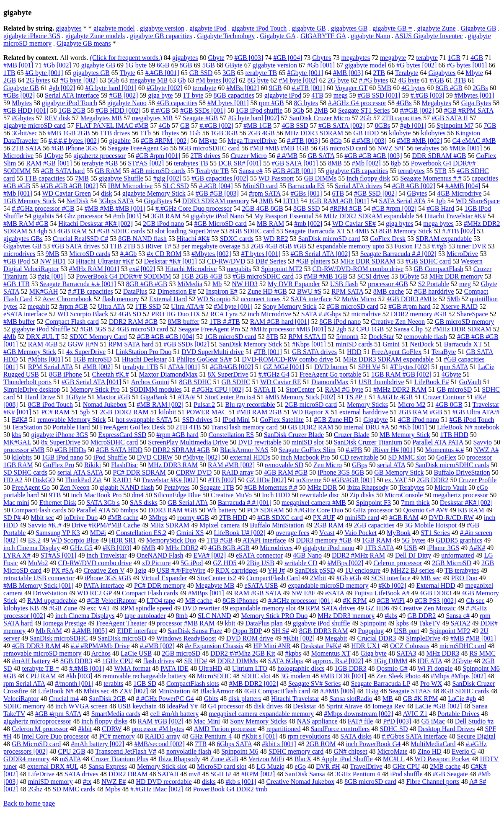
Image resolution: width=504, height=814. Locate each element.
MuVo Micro (359, 299)
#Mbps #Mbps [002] (458, 676)
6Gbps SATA (234, 744)
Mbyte (474, 73)
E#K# (19, 420)
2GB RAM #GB (420, 412)
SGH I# (221, 774)
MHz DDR (322, 487)
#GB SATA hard (63, 171)
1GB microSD (93, 359)
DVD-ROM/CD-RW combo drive (287, 359)
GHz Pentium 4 (211, 736)
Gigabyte (376, 420)
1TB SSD (148, 306)
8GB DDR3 (76, 661)
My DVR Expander (294, 284)
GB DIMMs (320, 178)
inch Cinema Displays (85, 616)
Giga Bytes (476, 103)
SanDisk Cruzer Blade (294, 435)
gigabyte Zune (437, 28)
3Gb (298, 110)
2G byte (338, 80)
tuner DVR (472, 246)
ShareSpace (472, 314)
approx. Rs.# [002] (338, 661)
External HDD (436, 585)
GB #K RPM (421, 699)
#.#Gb (129, 254)
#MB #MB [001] (473, 638)
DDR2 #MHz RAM (358, 555)
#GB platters (313, 261)
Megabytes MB (101, 118)
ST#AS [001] (59, 555)
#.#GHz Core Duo (319, 510)
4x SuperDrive (86, 352)
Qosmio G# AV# (425, 510)
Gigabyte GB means (84, 43)
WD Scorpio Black (83, 314)
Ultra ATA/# (187, 306)
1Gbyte (53, 156)
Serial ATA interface (72, 95)
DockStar (381, 337)
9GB (275, 88)
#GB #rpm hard (409, 306)
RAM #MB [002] (231, 465)
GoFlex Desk (388, 239)
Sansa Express (108, 766)
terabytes (427, 148)
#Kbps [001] (309, 344)
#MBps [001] (206, 593)
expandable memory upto (350, 246)
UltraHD (210, 668)
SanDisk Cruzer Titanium (368, 442)
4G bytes (413, 88)
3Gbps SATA (116, 201)
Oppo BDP (247, 631)
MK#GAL (17, 442)
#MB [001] (18, 65)
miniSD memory (50, 782)
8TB (272, 337)
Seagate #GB (200, 118)
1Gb (195, 133)
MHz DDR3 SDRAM (314, 133)
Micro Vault (451, 487)
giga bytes (399, 224)
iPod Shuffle (110, 457)
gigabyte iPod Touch (259, 28)
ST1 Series (435, 533)
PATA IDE (174, 668)
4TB (317, 95)
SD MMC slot (407, 457)
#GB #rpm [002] (394, 208)
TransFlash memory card (244, 427)
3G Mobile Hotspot (430, 525)
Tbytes (170, 133)
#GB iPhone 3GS (74, 148)
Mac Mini (207, 721)
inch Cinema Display (32, 548)
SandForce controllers (340, 729)
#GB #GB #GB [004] (166, 337)
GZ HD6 (377, 608)
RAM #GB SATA (258, 593)
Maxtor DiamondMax (168, 374)
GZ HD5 (225, 563)
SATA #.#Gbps (321, 314)
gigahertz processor (100, 156)
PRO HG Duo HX (176, 314)
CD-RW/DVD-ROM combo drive (358, 269)
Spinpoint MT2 (282, 269)
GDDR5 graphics (459, 540)
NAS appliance (317, 721)
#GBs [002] (19, 95)
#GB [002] (123, 95)
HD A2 (13, 480)
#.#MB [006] (338, 691)
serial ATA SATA (80, 472)
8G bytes (306, 103)
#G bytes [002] (416, 65)
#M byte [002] (298, 80)
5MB (384, 88)
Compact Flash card (72, 322)
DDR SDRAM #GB (439, 156)
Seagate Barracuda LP (380, 684)
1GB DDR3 (351, 668)
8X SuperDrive (228, 374)
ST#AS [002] (146, 163)
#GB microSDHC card (263, 276)
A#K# (477, 548)
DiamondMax (330, 382)
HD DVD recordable (164, 782)
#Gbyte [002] (165, 88)
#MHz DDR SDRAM (462, 329)
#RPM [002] (258, 774)
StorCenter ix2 (217, 578)
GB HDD (366, 133)
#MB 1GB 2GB (68, 133)
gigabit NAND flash (127, 487)
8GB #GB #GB (147, 284)
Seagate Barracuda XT (315, 231)
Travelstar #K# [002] (170, 480)
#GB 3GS (93, 329)
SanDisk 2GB (107, 699)
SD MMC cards (74, 789)
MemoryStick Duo (171, 540)
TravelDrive (366, 766)
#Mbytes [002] (211, 254)
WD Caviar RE (281, 382)
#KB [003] (117, 548)
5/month (347, 337)
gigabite (120, 141)
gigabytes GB (349, 28)
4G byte (409, 80)
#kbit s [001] (279, 744)
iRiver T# (158, 246)
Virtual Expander (164, 578)
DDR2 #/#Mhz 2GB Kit (243, 653)
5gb (85, 412)
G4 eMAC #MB (474, 141)
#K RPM (355, 601)
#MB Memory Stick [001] (39, 585)
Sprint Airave (344, 706)
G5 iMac (433, 721)
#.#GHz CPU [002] (218, 389)
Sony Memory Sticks (258, 721)
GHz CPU (406, 766)
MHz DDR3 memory (346, 616)
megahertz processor (460, 495)
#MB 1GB (257, 125)
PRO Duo (464, 578)
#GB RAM (404, 518)
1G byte (136, 65)
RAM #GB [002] (160, 721)
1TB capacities (45, 178)
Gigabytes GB (22, 246)
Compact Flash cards (150, 593)
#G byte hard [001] (111, 88)
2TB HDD (233, 518)
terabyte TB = (40, 668)
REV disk (57, 118)
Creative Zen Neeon (398, 322)
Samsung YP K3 (58, 533)
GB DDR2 (421, 616)
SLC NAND (215, 616)
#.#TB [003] (304, 141)
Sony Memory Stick (290, 306)
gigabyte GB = (392, 28)
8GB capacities (234, 95)
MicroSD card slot (222, 766)
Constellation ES (231, 435)
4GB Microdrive (459, 193)
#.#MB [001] (87, 668)
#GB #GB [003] (217, 193)
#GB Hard (440, 208)
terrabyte (204, 88)
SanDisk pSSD (315, 570)
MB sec (431, 578)
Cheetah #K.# (111, 374)
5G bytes (413, 540)
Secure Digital (476, 736)
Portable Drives (458, 714)
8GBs (383, 125)
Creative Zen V (104, 570)
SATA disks (356, 736)
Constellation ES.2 (141, 533)
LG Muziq (270, 766)
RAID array (238, 472)
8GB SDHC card (252, 231)
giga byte (160, 95)
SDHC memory (24, 706)
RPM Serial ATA (50, 367)
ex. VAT (396, 480)
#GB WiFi (391, 601)
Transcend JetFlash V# (126, 751)
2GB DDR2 (432, 480)
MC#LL (394, 759)
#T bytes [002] (410, 367)
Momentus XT (331, 653)
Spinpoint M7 (455, 125)
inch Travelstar (106, 555)
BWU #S (309, 291)
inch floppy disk (368, 178)
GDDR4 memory (27, 759)
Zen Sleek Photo (398, 676)
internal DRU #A (366, 427)
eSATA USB (261, 585)
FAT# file (361, 721)
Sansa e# (251, 171)
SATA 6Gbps (286, 661)
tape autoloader (145, 616)
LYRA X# (17, 555)
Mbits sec (97, 691)
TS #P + (357, 397)
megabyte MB (149, 80)
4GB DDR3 (436, 593)
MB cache (199, 601)
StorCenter (300, 389)
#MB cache (123, 518)
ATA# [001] (184, 367)
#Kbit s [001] (260, 736)
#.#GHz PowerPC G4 (165, 699)
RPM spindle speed (146, 608)
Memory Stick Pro (95, 389)
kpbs (403, 623)
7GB (490, 125)
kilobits (22, 457)
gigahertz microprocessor (37, 721)
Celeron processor (398, 563)
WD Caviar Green (67, 193)
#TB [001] (268, 352)
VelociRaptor (21, 699)
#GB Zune (63, 608)
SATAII (168, 774)
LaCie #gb (462, 699)
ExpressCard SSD (122, 435)
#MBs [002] (243, 88)
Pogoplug (371, 631)
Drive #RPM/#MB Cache (106, 525)
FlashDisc (124, 465)
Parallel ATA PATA (438, 442)
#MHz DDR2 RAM (400, 389)
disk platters (245, 699)
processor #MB (24, 450)
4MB (362, 231)
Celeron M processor (40, 729)
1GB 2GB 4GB (202, 276)
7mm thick (415, 503)
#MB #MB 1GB (326, 276)
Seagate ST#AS (410, 691)
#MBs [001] (465, 148)
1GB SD (145, 684)
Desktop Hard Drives (446, 729)
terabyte (427, 58)
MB (388, 699)
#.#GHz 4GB (395, 397)
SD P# (12, 518)
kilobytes (433, 133)
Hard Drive (40, 397)
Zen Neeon (75, 487)
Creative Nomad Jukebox (301, 782)
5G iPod (192, 563)
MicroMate (393, 751)
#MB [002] (98, 367)
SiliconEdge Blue (177, 495)
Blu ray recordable (250, 404)
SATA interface (311, 299)
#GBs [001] (306, 193)
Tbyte (127, 73)
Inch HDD (276, 495)
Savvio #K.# (45, 525)
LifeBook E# (432, 382)
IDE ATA (430, 661)
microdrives (19, 254)
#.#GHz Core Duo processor (194, 208)
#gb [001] (413, 125)
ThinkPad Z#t (83, 480)
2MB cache (445, 766)
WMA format (132, 668)
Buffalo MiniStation (277, 525)
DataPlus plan (264, 623)
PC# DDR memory (160, 585)
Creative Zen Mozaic (428, 608)
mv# (194, 774)
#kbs (391, 616)
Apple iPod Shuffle (347, 759)
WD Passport (276, 178)
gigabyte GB (309, 28)
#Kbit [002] (299, 638)
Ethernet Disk (58, 503)
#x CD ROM (164, 254)
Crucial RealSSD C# (80, 239)
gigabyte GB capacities (161, 36)
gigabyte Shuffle (121, 178)
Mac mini (16, 503)
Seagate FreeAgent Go (138, 148)
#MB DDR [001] (343, 676)
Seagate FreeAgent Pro (209, 329)
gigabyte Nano (370, 36)
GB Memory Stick (399, 472)
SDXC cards (236, 239)
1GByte (76, 397)
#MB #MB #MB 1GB (279, 148)
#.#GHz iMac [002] (157, 789)
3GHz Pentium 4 (358, 774)
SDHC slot (256, 676)
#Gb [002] (57, 65)
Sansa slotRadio (351, 699)
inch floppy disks (104, 721)
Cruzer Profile (477, 480)
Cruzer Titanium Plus (120, 759)
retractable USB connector (39, 578)
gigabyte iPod (208, 28)
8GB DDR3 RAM (323, 631)
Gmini (391, 344)
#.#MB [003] (369, 141)
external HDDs (250, 457)
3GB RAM (166, 216)
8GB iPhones (240, 601)
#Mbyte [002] (201, 457)
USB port (407, 631)
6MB (149, 548)
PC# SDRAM (266, 510)
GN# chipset (350, 751)
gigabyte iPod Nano (217, 216)
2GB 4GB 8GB (262, 208)
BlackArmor (217, 691)
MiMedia (190, 284)
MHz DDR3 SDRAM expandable (388, 359)
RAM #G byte (344, 389)
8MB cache (389, 291)
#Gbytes (23, 118)
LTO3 (291, 201)
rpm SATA (454, 367)
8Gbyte (410, 276)
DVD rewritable (260, 442)
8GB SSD (307, 208)
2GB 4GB (261, 133)
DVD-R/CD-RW (451, 518)
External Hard (168, 299)
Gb (182, 80)
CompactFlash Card (273, 578)
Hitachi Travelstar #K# (455, 216)
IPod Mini (236, 420)
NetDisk (77, 201)
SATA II (265, 389)
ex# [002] (142, 269)
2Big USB (261, 563)
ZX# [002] (134, 691)
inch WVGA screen (81, 706)
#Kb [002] (392, 585)
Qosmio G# (392, 668)
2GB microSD (181, 653)
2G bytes (38, 80)
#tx (87, 782)
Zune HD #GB (267, 291)
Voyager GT (351, 88)
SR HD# (196, 661)
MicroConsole (404, 495)
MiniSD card (260, 186)
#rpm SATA (265, 193)
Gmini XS (190, 533)
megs (341, 95)
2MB (321, 110)
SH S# (280, 631)
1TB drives (115, 133)
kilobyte (400, 133)
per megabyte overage (211, 246)
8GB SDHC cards (465, 691)
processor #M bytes (158, 729)
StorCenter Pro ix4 (230, 397)
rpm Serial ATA (24, 684)
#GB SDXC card (280, 518)
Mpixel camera (220, 525)
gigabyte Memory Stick (154, 193)
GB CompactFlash (438, 269)
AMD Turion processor (225, 729)
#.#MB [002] (157, 646)
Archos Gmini (150, 382)
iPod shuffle (406, 774)
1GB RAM (377, 540)
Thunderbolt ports (27, 382)
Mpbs (113, 789)
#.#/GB (161, 110)
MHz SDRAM (170, 525)
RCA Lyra (224, 314)
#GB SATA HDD (119, 450)
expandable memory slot (262, 608)
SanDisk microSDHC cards (452, 465)
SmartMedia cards (116, 714)
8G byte (258, 80)
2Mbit (318, 578)
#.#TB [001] (308, 88)
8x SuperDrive (61, 442)
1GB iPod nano (63, 457)
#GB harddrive (434, 291)
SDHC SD (394, 729)
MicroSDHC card (114, 442)
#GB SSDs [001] (203, 110)
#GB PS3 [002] (436, 601)
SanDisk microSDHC (59, 638)
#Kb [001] (413, 427)
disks (209, 782)
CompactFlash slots (193, 684)
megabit (39, 306)
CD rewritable (359, 457)
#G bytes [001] (467, 65)
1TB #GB (220, 540)
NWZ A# (486, 450)
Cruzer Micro (249, 156)
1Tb (145, 133)
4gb (42, 231)
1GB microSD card (230, 337)
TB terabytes (462, 570)
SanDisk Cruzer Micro (319, 118)
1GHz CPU (118, 661)
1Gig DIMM (390, 661)
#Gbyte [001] (305, 73)
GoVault (470, 382)
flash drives (158, 661)
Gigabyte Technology (226, 36)
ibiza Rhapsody (368, 487)
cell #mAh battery (175, 714)
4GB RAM (72, 231)
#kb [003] (79, 676)
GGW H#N (83, 344)
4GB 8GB (449, 404)
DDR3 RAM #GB (173, 510)
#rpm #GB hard (177, 435)
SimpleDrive (423, 638)
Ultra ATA (111, 306)
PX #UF (324, 518)
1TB (9, 73)
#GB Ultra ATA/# (476, 412)
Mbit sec (42, 518)
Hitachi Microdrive (191, 269)
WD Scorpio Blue (75, 540)
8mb (181, 616)
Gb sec (476, 601)
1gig (140, 570)
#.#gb (439, 246)
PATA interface (104, 585)
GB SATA (321, 156)
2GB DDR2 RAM (124, 412)
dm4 (137, 495)
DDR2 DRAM (128, 774)
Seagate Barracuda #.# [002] (398, 254)
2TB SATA (26, 148)
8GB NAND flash (142, 239)
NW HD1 (53, 261)
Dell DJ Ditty (413, 555)
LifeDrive (41, 774)
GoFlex (446, 457)
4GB (477, 58)
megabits (239, 269)
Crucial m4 (64, 699)
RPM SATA (347, 291)
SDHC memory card (296, 751)
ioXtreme (309, 480)
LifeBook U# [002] (240, 533)
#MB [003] (348, 73)
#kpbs (293, 653)
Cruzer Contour (444, 397)
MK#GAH (44, 291)
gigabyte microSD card (34, 125)
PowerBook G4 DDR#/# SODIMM (123, 276)
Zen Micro (328, 465)
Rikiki (93, 465)
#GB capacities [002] (220, 178)
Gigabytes (442, 73)
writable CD (301, 563)
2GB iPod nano (164, 224)
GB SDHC (236, 382)
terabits (113, 684)
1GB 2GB (72, 110)
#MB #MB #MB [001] (115, 208)
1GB (454, 58)
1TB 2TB (123, 246)
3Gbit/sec (25, 133)
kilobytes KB (21, 608)
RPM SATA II (307, 337)
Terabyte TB (212, 171)
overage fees (292, 533)
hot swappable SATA (144, 420)
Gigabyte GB (478, 28)
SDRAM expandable (444, 239)
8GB (186, 65)
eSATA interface (25, 314)
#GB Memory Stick (30, 352)
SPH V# (369, 367)
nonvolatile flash (189, 751)
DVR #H (328, 766)
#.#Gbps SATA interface (414, 736)
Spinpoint (373, 623)
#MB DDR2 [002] (254, 684)
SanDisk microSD (122, 638)
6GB (163, 65)
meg (465, 284)
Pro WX (431, 684)
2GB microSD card (311, 404)
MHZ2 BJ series (412, 570)
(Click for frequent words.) (126, 58)
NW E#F (303, 593)
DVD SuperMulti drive (212, 352)
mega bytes (438, 224)
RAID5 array (163, 736)
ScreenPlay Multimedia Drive (188, 442)
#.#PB (354, 450)
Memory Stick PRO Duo (274, 616)
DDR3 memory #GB (324, 540)
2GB (10, 80)
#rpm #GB (73, 306)
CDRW (112, 729)
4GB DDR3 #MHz (412, 299)
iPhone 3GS (443, 548)
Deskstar (305, 706)
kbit (230, 623)
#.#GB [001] (162, 73)
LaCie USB (136, 653)
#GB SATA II (450, 118)
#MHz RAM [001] (94, 269)
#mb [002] (308, 224)
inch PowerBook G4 (373, 744)
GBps (359, 465)
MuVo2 (38, 563)
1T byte (193, 95)
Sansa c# (457, 616)
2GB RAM (329, 525)
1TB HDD (454, 435)
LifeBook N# (56, 691)
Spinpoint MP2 (450, 631)
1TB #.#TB (225, 322)
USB (410, 548)
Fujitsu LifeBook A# (382, 593)
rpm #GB (271, 103)
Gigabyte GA (278, 36)
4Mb (10, 337)
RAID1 (122, 480)
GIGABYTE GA (323, 36)
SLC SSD (176, 186)
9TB (55, 495)
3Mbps (158, 518)
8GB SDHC (195, 382)
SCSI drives (373, 276)
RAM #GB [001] (49, 163)
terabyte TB (261, 73)
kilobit (168, 412)
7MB (82, 178)
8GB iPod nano (340, 322)
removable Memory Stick (72, 420)
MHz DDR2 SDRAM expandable (369, 216)
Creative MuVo (231, 495)
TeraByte (444, 352)
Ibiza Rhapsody (179, 759)
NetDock (422, 344)
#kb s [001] (241, 782)
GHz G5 (81, 548)
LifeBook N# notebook (468, 427)
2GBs (480, 88)
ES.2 (35, 540)
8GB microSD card (370, 782)
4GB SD (130, 314)
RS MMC (482, 653)
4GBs (404, 103)
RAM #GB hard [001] (280, 322)
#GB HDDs (70, 450)
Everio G (464, 751)
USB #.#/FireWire (181, 570)
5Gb (114, 80)
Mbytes (22, 103)
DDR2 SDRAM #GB (181, 450)
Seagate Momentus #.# (431, 178)
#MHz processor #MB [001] (288, 329)
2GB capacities (374, 525)
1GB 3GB (224, 133)
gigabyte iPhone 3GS (32, 36)
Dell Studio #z (474, 721)
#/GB (437, 80)
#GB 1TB (17, 284)
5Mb (453, 299)
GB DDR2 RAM (310, 427)
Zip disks (362, 495)
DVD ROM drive (250, 638)
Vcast (327, 533)
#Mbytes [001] (474, 95)
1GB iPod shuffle (259, 110)
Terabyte (407, 73)
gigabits (44, 216)
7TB (201, 744)
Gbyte (216, 58)
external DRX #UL (53, 766)
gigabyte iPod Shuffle (41, 329)
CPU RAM (41, 676)
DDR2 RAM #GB (133, 322)
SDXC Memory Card (98, 337)
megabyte (393, 58)
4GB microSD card (142, 329)
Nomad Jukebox (105, 404)
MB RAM (270, 224)
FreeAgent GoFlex (397, 352)
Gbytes (322, 58)
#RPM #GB (346, 208)
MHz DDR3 (443, 653)
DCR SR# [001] (240, 163)
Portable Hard (71, 427)
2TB (379, 73)
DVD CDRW (155, 457)
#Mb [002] (366, 163)
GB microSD (454, 389)
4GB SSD (295, 125)
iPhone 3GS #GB (108, 578)
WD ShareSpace (478, 201)
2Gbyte (462, 661)
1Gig (372, 691)
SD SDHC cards (25, 472)
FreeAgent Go (31, 487)
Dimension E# (177, 291)
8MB (335, 163)
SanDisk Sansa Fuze (195, 631)
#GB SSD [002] (375, 193)
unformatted (457, 555)
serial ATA (392, 465)
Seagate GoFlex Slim (307, 450)
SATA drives (81, 774)
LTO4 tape (161, 601)
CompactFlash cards (39, 510)
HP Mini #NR (272, 646)
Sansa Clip (408, 329)
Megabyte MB (215, 585)
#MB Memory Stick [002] (300, 397)
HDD (354, 352)
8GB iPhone (66, 374)
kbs (16, 435)
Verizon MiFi (266, 759)
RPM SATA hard (131, 344)
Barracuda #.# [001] (245, 503)
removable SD (284, 465)
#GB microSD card (353, 306)
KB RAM (471, 510)
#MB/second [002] (159, 744)
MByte (208, 141)
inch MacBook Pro (96, 495)
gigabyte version (162, 28)
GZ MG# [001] (284, 367)
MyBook (399, 533)
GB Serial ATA (188, 503)
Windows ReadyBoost (186, 638)
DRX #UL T (43, 337)
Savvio (483, 442)
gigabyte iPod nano (328, 548)
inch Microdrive (269, 314)
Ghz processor (83, 216)
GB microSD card (343, 148)
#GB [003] (249, 58)
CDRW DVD (194, 472)
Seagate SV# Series (314, 684)
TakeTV (430, 623)
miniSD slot (308, 442)
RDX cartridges (236, 570)
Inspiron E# (222, 291)
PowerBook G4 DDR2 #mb (230, 789)
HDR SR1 (123, 540)
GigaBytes (158, 201)
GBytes (417, 193)
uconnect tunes (261, 299)
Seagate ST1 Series (364, 110)
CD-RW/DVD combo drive (95, 563)
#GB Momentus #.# (271, 487)
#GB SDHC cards (121, 231)
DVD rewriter (201, 608)
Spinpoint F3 (373, 503)
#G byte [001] (44, 73)
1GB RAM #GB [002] (401, 374)
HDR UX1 (366, 646)
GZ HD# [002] (266, 480)
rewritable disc (320, 495)
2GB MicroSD (452, 563)
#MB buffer (19, 322)
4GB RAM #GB (286, 472)
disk (107, 193)
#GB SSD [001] (379, 95)
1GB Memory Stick (30, 201)
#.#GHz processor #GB (43, 208)
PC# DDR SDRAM (139, 472)
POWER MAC (207, 412)
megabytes (356, 58)
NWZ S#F (391, 148)
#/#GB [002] (417, 110)
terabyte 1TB (140, 367)
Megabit (336, 638)
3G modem (295, 676)
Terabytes (411, 487)
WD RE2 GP (94, 593)
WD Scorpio (214, 299)
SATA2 (460, 623)
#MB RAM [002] (160, 404)
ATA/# (186, 397)
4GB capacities (177, 103)
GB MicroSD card (36, 744)
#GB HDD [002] (118, 110)
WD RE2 (276, 239)
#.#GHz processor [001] (300, 601)
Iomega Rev (389, 706)
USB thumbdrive (381, 382)
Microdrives (276, 548)
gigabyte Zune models (95, 36)
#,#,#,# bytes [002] (74, 141)
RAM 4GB (43, 344)
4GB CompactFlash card (277, 691)
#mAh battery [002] (97, 744)
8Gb (336, 141)
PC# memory (117, 736)
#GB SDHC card (428, 261)
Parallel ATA (93, 510)
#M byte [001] (233, 306)
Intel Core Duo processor (56, 736)
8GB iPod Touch (50, 404)
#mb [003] (127, 216)
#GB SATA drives (76, 246)
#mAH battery (31, 661)
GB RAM (108, 171)
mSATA (70, 759)
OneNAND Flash (160, 555)
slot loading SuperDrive (187, 231)
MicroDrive (463, 254)
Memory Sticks (367, 404)
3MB (266, 201)
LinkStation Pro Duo (143, 352)
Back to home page (29, 803)
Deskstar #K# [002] (466, 503)
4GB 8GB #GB (229, 548)
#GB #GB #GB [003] (373, 156)
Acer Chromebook (67, 299)
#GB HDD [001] (26, 110)
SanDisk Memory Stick (251, 344)
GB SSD (201, 73)
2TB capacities (402, 118)
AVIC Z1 (415, 714)
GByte (234, 65)
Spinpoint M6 (240, 751)
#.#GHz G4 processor (357, 103)
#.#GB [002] (216, 125)
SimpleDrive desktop (32, 389)
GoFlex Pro (59, 465)
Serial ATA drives (358, 186)
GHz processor (373, 510)
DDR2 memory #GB (419, 314)
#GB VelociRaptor (112, 601)
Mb (217, 284)
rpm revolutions (309, 736)
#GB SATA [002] (342, 125)
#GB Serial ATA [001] (91, 382)
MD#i (98, 533)
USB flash (344, 284)
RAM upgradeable (52, 601)
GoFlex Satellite (282, 420)
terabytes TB (191, 163)
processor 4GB (388, 284)
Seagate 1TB (217, 487)
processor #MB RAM (186, 623)
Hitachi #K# (193, 239)
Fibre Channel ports (433, 782)
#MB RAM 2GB (259, 412)
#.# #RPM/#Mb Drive (100, 646)
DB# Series (270, 261)
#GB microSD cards (158, 171)
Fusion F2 (408, 246)
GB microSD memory (464, 322)
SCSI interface (391, 578)
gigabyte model (114, 28)
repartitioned (284, 729)
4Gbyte (451, 374)
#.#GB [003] (428, 95)
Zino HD (430, 751)
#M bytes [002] (217, 80)
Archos (101, 653)
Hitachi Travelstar (295, 699)
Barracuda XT (463, 344)
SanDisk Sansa (305, 774)
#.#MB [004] (463, 186)
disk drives (268, 706)
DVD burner (331, 367)
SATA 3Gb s (103, 503)
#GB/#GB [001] (353, 480)
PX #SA (62, 570)
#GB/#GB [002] (232, 367)
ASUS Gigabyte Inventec (429, 36)
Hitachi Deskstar (144, 359)
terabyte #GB (100, 163)
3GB (229, 73)
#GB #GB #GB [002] (69, 186)
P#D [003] (397, 721)
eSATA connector (259, 555)
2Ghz (35, 789)
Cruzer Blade (352, 435)
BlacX (303, 759)
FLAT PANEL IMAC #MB (112, 125)
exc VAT (99, 608)
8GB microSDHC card (209, 148)
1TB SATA (379, 548)
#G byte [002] (79, 80)
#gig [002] (167, 178)
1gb (441, 201)
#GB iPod (17, 261)
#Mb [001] (18, 193)
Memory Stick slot (162, 766)
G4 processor (226, 706)
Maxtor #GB (113, 397)
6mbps (129, 510)
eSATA (335, 593)
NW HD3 (244, 284)
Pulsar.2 (204, 404)
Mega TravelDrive (252, 141)
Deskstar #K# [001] (171, 261)
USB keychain (137, 706)
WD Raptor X (310, 412)
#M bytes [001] (228, 103)
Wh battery (222, 510)
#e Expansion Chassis (214, 646)
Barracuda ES (306, 186)
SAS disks (144, 503)
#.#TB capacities (90, 291)
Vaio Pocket (361, 533)
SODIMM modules (156, 389)
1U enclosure (363, 570)
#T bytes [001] (261, 254)
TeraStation (27, 427)
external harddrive (364, 412)
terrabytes (411, 171)
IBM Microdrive (130, 186)
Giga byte (373, 653)
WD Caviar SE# (354, 224)
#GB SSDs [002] (186, 344)
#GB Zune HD (333, 420)
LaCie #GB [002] (439, 706)
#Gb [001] (321, 65)
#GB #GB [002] (414, 186)
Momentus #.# (445, 450)
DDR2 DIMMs (237, 661)
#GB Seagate (450, 774)
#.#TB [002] (459, 231)
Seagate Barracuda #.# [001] (78, 284)
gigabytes (68, 28)
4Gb (165, 125)
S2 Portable (434, 284)
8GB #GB (449, 88)
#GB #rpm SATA (58, 714)
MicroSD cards (89, 254)
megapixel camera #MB (314, 503)
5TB (440, 171)
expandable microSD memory (328, 585)
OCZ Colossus (410, 646)
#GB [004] (288, 58)
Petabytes (177, 487)
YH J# (276, 570)
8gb (396, 163)
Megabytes (436, 103)
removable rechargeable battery (144, 676)
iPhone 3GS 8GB (341, 472)
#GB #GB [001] (294, 171)
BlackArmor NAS (244, 450)
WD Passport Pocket (442, 759)
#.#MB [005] (90, 631)
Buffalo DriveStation (462, 472)
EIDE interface (137, 631)
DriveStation (50, 593)
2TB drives (206, 156)
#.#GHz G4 (274, 374)
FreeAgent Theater (121, 623)
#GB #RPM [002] (165, 141)
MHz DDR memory (456, 276)
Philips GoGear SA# (204, 359)
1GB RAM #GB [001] (339, 201)
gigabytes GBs (23, 239)
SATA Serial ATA (402, 201)
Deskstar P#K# (321, 646)
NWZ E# (114, 782)
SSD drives (197, 420)
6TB (338, 193)
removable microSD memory (43, 653)
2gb (341, 329)
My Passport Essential (284, 216)
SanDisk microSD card (329, 239)
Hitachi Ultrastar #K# (105, 261)
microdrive (366, 314)
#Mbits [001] (46, 359)
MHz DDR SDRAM (368, 261)
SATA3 (407, 653)
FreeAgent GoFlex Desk (133, 427)
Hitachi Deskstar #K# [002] (96, 224)
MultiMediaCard (433, 744)
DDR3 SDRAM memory (216, 201)
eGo (300, 766)
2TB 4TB (188, 427)
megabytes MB (152, 118)
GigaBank (154, 397)
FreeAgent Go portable (331, 374)
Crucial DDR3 (376, 638)
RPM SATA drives (331, 608)
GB (185, 125)
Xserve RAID (459, 306)
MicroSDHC (214, 676)
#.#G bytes (373, 80)
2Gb (366, 118)
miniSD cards (354, 344)
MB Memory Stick (405, 435)
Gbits (211, 699)
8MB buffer (184, 322)
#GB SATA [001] (295, 163)
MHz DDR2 (182, 548)
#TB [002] (222, 480)
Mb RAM (49, 631)
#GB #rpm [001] (158, 156)
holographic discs (301, 668)
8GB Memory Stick (406, 231)
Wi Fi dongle (435, 668)
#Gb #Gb (349, 578)
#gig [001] (52, 276)
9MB (52, 254)
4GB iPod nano (419, 420)
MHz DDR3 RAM (173, 465)
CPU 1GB (370, 329)
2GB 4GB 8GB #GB (278, 246)
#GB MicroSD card (221, 224)
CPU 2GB (71, 751)
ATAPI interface (264, 540)
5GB (209, 65)
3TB (460, 80)
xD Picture (156, 563)
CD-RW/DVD (226, 261)
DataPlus (135, 291)
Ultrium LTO (250, 668)
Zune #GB (224, 759)
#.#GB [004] (216, 186)
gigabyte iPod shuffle (322, 623)
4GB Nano (307, 555)
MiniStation (174, 691)
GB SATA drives (314, 352)
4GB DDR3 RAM (36, 646)
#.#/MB (287, 156)
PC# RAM (55, 412)
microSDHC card (463, 646)
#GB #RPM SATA (469, 110)
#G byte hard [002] (253, 118)
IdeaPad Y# (182, 706)
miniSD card (362, 518)
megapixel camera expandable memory (261, 714)
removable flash (425, 337)
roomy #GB (193, 518)
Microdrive (18, 156)
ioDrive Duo (81, 518)
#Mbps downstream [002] (358, 714)
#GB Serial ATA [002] (320, 254)
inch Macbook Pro (305, 457)
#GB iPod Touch (472, 420)
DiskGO (44, 480)
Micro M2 (412, 404)
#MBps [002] (346, 563)
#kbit (85, 729)
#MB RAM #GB (26, 224)
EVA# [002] (210, 555)
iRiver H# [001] (394, 450)
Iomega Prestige (65, 623)
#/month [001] (74, 684)
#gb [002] (62, 88)
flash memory (121, 299)
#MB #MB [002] (419, 141)
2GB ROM (321, 744)
